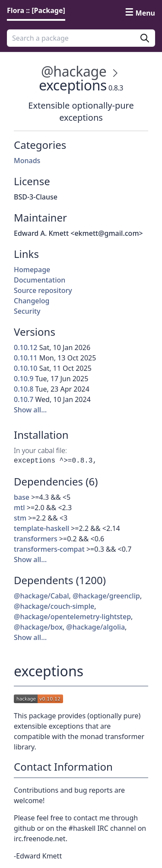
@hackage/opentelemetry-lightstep (72, 617)
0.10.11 (25, 358)
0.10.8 (24, 389)
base (22, 497)
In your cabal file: (40, 450)
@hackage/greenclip (106, 596)
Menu (145, 13)
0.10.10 (25, 368)
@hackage (74, 71)
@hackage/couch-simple (54, 606)
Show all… (30, 410)
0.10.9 (24, 379)
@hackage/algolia (95, 627)
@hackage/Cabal (41, 596)
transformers (36, 539)
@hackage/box (38, 627)
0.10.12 (25, 347)
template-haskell (41, 528)
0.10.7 (24, 399)
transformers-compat (49, 549)
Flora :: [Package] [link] (36, 10)
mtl (19, 508)
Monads (27, 161)
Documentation (40, 280)
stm (20, 518)
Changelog (32, 301)
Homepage (32, 270)
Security (27, 311)
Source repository (43, 290)
